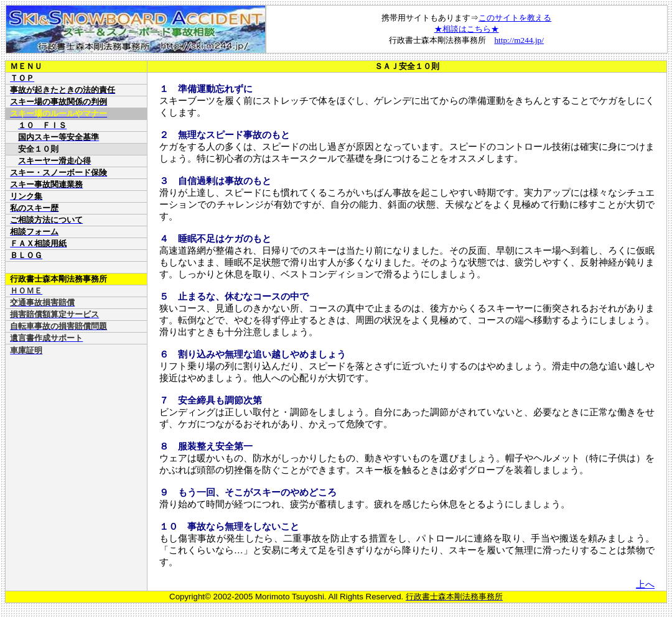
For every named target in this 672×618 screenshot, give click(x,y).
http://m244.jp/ (519, 40)
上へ (645, 584)
